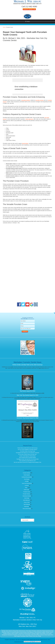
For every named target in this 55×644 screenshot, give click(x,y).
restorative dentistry (26, 100)
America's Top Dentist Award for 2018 (27, 418)
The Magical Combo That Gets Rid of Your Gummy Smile (28, 459)
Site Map (3, 631)
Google (40, 636)
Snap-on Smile (27, 502)
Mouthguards (4, 635)
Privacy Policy (16, 631)
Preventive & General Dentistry (25, 634)
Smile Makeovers (26, 500)
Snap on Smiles (15, 634)
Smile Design (27, 498)
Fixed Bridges (28, 635)
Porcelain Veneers (26, 494)
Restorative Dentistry (27, 496)
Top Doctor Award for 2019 (27, 391)
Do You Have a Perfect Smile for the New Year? (27, 454)
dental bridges (25, 143)
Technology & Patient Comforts (26, 636)
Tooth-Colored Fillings (35, 635)
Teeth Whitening (27, 504)
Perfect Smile (26, 490)
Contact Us (8, 632)
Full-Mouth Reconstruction (27, 477)
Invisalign (27, 481)
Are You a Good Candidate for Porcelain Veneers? (28, 450)
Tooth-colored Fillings (27, 509)
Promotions (34, 631)
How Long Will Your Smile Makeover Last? (27, 461)
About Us (11, 631)
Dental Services (22, 631)
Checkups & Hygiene (36, 634)
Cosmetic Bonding (23, 632)
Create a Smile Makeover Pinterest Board (27, 456)
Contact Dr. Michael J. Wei (29, 9)
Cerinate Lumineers (7, 634)
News (26, 488)
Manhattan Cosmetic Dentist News (27, 362)
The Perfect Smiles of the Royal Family (27, 451)
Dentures (42, 635)
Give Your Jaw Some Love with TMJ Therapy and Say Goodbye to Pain (27, 462)
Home (4, 27)
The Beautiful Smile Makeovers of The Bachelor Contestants (27, 453)
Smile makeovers (29, 119)
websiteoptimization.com (19, 642)
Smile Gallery (29, 631)
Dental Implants (27, 475)
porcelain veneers (40, 100)
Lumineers (27, 486)
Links (36, 636)
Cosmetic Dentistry (26, 473)
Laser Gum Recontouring (27, 483)
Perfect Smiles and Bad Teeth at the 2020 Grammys (27, 365)
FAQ (34, 636)
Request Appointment (47, 631)
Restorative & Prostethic (12, 635)
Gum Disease (27, 479)
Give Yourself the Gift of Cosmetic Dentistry (27, 458)
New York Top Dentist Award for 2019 (27, 395)
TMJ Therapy (49, 634)
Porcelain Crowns (27, 492)
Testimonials (26, 507)
